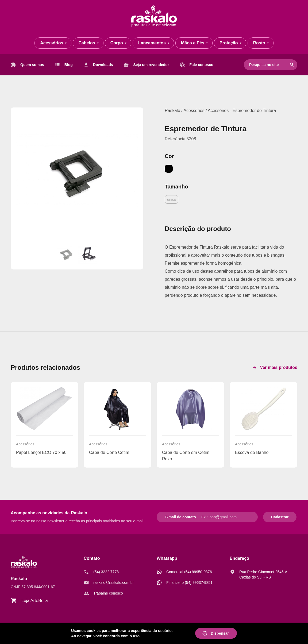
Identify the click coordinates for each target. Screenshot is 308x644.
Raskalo (172, 111)
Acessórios (195, 111)
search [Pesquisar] (292, 65)
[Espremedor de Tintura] (77, 174)
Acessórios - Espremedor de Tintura (242, 111)
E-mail (170, 517)
